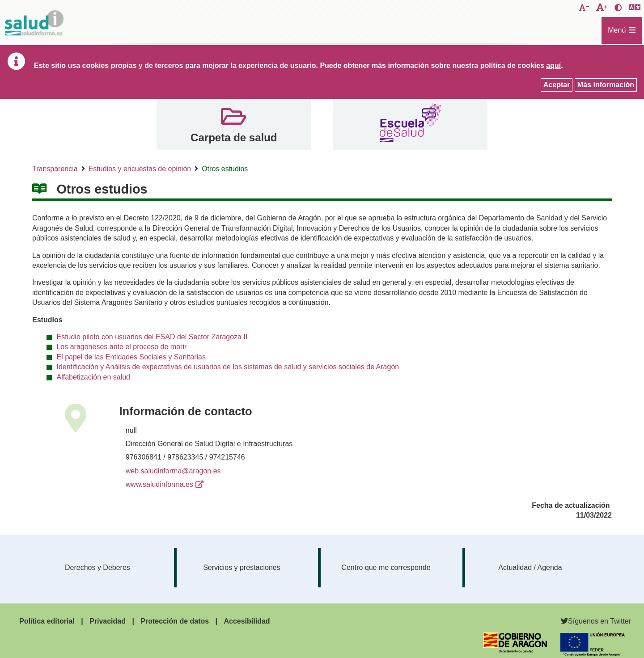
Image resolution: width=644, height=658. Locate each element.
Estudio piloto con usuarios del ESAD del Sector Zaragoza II (152, 337)
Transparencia (55, 169)
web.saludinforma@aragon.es (173, 471)
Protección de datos (175, 621)
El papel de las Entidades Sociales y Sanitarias (131, 357)
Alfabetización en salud (93, 377)
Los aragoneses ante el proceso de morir (121, 347)
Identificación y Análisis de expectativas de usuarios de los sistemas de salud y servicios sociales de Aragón (228, 367)
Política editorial (47, 621)
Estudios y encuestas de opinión (140, 169)
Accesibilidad (247, 621)
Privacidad (108, 621)
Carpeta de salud (234, 137)
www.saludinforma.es (159, 484)
